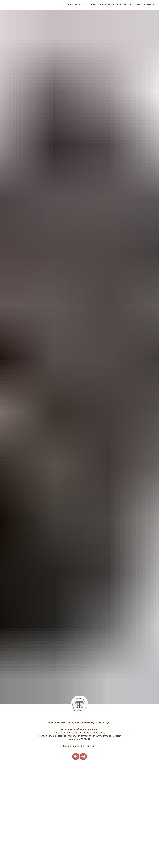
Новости (122, 4)
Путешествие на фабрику (100, 4)
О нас (69, 4)
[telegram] (83, 756)
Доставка (135, 4)
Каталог (79, 4)
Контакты (149, 4)
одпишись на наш (74, 746)
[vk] (76, 756)
